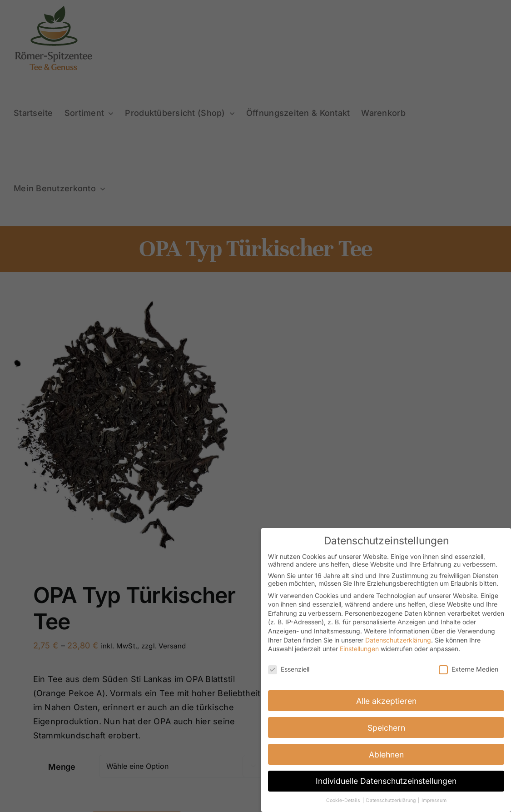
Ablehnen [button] (386, 755)
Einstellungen (359, 649)
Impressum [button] (434, 800)
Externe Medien (469, 669)
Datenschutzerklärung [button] (392, 800)
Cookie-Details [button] (344, 800)
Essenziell (289, 669)
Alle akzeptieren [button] (386, 701)
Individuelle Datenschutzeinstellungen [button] (386, 781)
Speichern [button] (386, 728)
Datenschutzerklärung (398, 640)
